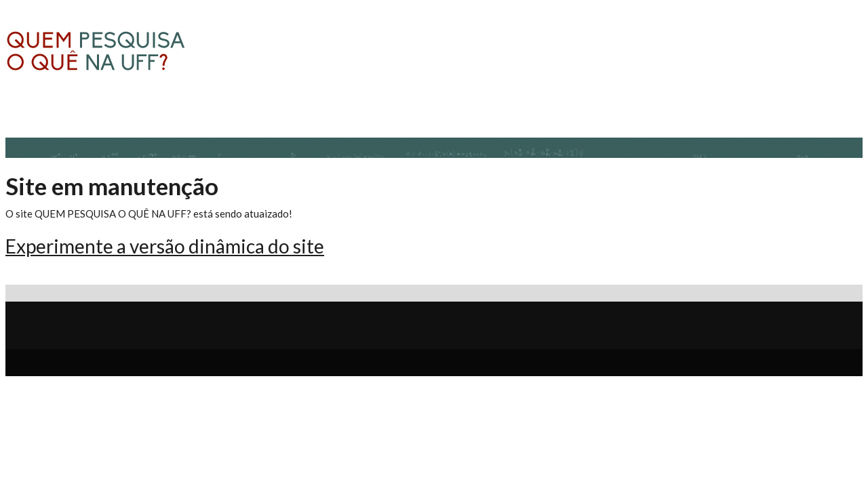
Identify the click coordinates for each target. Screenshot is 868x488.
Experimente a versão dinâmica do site (165, 246)
